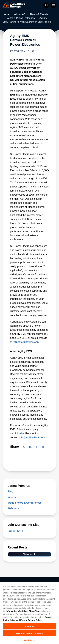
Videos (12, 497)
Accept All (29, 626)
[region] (29, 613)
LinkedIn (19, 433)
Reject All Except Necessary (29, 633)
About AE (20, 14)
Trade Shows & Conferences (25, 503)
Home (6, 14)
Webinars (13, 508)
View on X (29, 554)
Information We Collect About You (22, 611)
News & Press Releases (21, 18)
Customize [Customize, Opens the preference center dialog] (29, 640)
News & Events (39, 14)
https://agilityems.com (26, 342)
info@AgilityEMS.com (32, 438)
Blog (10, 491)
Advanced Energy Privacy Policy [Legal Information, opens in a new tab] (26, 620)
